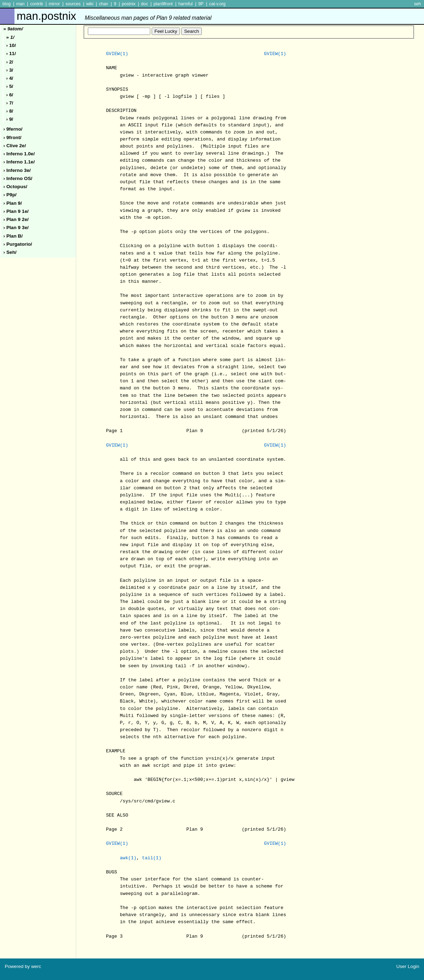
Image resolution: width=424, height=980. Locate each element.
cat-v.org (217, 4)
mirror (54, 4)
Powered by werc (23, 966)
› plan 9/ (13, 203)
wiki (90, 4)
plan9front (163, 4)
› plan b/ (13, 236)
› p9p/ (10, 195)
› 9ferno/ (13, 129)
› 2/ (10, 62)
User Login (408, 966)
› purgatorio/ (18, 244)
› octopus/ (16, 187)
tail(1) (152, 858)
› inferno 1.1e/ (19, 162)
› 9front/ (13, 138)
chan (104, 4)
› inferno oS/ (18, 178)
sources (73, 4)
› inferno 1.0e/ (19, 154)
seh (418, 4)
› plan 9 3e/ (16, 228)
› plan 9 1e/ (16, 211)
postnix (129, 4)
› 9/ (10, 119)
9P (201, 4)
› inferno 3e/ (17, 170)
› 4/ (10, 78)
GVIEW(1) (117, 54)
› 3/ (10, 70)
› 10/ (11, 45)
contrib (37, 4)
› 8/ (10, 111)
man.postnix (114, 16)
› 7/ (10, 103)
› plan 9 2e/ (16, 219)
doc (145, 4)
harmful (185, 4)
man (20, 4)
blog (7, 4)
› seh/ (10, 252)
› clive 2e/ (15, 146)
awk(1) (128, 858)
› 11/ (11, 53)
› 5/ (10, 86)
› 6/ (10, 95)
